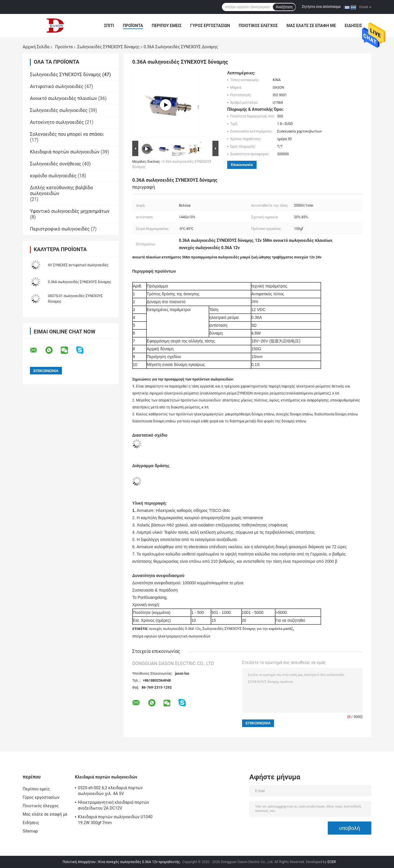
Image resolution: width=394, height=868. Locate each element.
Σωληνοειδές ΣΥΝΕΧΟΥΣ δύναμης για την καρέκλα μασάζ (248, 629)
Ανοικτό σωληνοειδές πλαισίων (63, 98)
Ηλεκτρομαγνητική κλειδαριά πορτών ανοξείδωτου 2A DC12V (113, 805)
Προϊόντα (133, 26)
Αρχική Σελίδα (36, 47)
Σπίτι (109, 26)
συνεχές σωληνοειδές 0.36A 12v (175, 629)
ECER (332, 862)
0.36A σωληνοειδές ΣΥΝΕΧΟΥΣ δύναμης (80, 282)
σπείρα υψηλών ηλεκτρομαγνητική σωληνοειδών (171, 636)
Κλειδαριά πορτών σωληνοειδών (65, 152)
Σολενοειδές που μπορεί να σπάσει (67, 134)
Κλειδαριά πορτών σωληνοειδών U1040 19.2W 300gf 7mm (115, 820)
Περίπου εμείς (166, 26)
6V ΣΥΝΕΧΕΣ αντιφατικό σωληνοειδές (78, 265)
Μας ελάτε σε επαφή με (311, 26)
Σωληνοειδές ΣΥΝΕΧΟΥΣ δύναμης (108, 47)
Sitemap (30, 831)
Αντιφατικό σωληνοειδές (57, 86)
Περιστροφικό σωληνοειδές (60, 229)
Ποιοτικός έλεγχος (258, 26)
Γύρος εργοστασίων (210, 26)
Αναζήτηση (284, 7)
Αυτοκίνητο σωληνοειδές (57, 122)
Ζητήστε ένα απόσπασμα (321, 7)
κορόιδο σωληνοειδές (53, 176)
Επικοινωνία (242, 165)
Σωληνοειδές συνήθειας (55, 164)
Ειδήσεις (353, 26)
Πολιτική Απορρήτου (79, 862)
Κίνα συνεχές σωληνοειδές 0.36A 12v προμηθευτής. (140, 862)
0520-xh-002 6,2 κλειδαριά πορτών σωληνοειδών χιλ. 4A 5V (110, 791)
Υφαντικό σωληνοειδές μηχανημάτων (70, 211)
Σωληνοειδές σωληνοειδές (59, 110)
